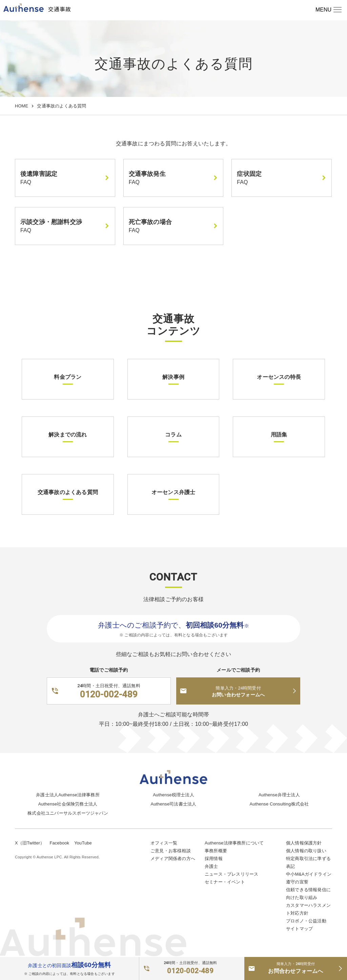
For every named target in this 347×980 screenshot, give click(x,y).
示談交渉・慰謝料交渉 (51, 222)
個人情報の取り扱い (306, 851)
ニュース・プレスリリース (231, 874)
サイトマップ (299, 929)
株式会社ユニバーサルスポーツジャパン (68, 813)
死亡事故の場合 (150, 222)
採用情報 (214, 859)
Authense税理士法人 (173, 795)
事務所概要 (216, 851)
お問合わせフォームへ (296, 967)
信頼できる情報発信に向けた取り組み (308, 894)
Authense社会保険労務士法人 (68, 804)
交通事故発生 (147, 174)
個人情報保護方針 (304, 843)
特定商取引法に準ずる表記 (308, 862)
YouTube (83, 843)
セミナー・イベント (225, 882)
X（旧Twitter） (30, 843)
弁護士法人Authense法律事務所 (68, 795)
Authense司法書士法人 (174, 804)
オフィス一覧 (164, 843)
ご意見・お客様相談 (171, 851)
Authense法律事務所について (234, 843)
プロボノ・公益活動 (306, 921)
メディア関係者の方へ (173, 859)
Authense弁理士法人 (279, 795)
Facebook (59, 843)
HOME (22, 106)
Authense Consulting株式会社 (279, 804)
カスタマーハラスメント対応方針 (308, 909)
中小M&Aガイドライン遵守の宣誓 (309, 878)
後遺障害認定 (39, 174)
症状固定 (249, 174)
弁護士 (211, 866)
